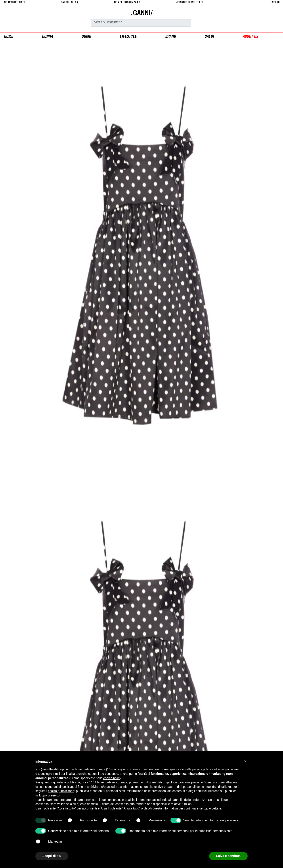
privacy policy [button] (202, 769)
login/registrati (14, 2)
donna (47, 37)
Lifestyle (128, 37)
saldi (209, 37)
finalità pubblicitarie (61, 791)
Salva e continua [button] (228, 856)
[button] (245, 761)
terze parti (104, 782)
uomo (86, 37)
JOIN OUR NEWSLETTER (190, 2)
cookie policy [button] (112, 778)
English (275, 2)
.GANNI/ (141, 14)
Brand (170, 37)
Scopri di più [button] (52, 856)
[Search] (141, 23)
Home (8, 37)
